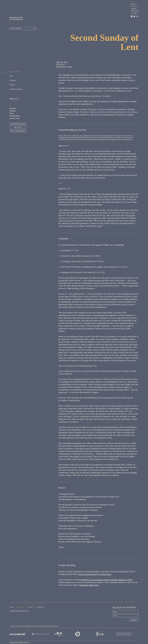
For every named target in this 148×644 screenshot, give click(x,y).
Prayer (12, 78)
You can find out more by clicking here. (95, 567)
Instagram (137, 16)
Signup (134, 9)
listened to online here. (89, 578)
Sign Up (134, 613)
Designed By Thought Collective (19, 636)
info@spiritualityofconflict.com (19, 605)
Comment (13, 73)
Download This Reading (18, 117)
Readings (135, 6)
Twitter (135, 16)
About (134, 4)
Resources (135, 11)
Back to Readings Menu (18, 124)
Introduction (15, 65)
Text (11, 69)
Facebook (132, 16)
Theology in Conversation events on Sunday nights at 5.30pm (107, 573)
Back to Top (18, 121)
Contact (134, 13)
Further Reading (16, 82)
